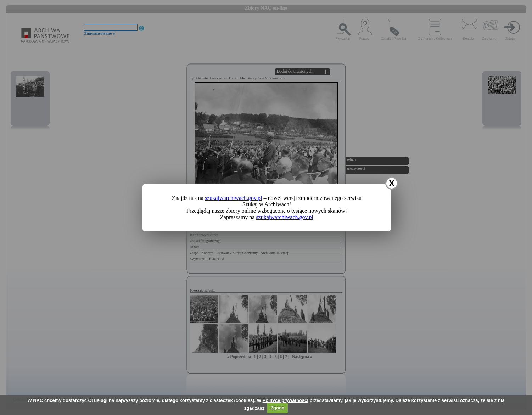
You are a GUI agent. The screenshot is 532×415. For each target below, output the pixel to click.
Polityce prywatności (285, 400)
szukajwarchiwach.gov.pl (234, 198)
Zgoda (277, 408)
